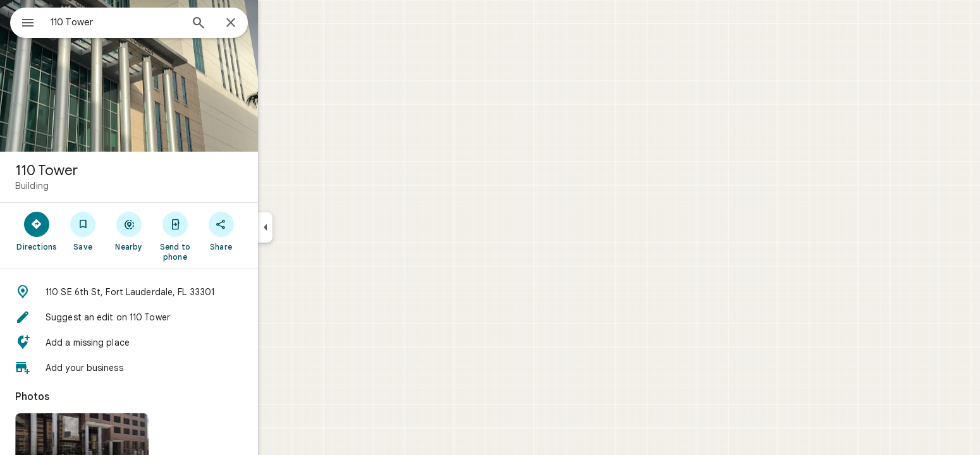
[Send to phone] (220, 236)
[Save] (129, 231)
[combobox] (149, 22)
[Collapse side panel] (311, 227)
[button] (175, 292)
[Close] (276, 23)
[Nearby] (175, 231)
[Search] (244, 24)
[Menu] (23, 21)
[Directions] (83, 231)
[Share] (266, 231)
